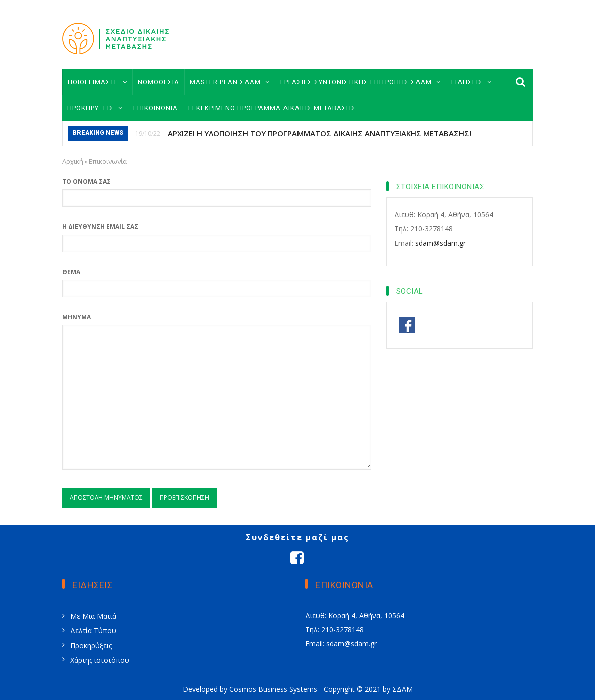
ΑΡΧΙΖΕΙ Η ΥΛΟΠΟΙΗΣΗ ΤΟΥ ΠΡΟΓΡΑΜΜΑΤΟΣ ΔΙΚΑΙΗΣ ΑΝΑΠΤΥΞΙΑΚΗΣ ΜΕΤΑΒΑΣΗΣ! (320, 133)
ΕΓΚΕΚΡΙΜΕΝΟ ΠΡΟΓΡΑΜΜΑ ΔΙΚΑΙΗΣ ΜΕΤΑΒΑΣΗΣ (272, 108)
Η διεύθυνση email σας (100, 227)
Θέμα (71, 272)
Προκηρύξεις (91, 646)
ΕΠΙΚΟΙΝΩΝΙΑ (156, 108)
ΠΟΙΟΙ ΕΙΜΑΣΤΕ (97, 82)
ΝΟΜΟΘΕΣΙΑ (159, 82)
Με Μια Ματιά (93, 616)
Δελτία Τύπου (93, 631)
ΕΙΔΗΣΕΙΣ (472, 82)
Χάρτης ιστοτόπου (100, 660)
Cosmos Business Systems (273, 689)
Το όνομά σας (86, 182)
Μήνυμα (76, 317)
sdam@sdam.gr (440, 243)
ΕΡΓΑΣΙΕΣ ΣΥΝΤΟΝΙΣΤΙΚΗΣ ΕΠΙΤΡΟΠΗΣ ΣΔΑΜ (361, 82)
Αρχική (73, 161)
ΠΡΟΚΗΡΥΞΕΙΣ (95, 108)
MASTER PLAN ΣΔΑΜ (230, 82)
